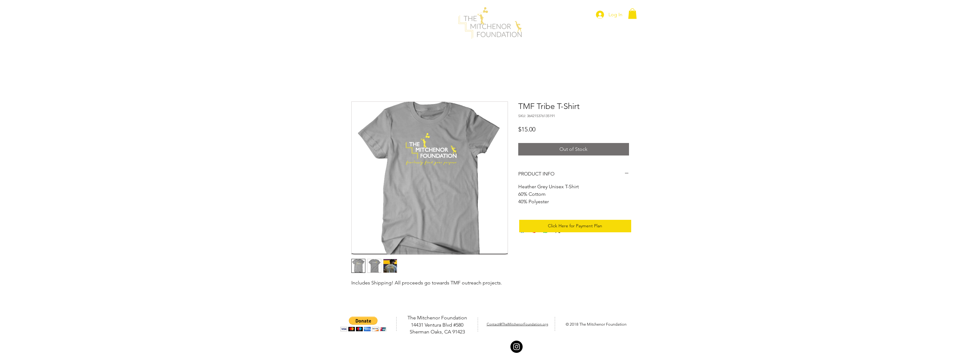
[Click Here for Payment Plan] (575, 226)
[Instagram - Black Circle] (517, 347)
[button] (632, 14)
